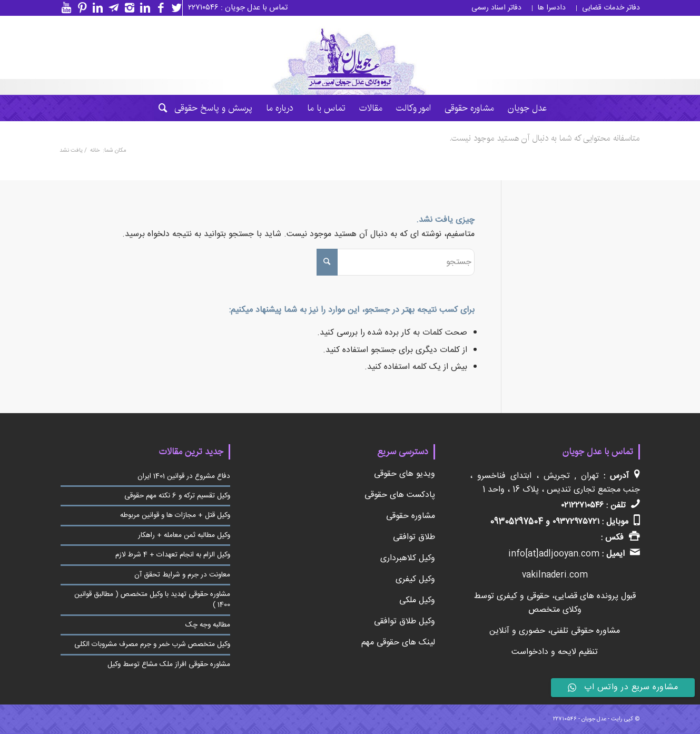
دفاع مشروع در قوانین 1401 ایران (184, 476)
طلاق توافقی (414, 537)
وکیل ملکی (417, 600)
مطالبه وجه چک (208, 625)
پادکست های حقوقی (400, 495)
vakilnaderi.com (555, 575)
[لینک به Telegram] (111, 8)
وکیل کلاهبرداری (408, 558)
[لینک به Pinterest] (80, 8)
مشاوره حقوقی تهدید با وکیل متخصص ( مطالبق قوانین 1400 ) (152, 600)
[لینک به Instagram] (127, 8)
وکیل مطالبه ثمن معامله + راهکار (184, 535)
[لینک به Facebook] (159, 8)
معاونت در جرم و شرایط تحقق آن (182, 575)
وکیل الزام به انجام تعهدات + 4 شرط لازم (173, 555)
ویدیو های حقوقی (405, 474)
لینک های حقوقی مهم (398, 643)
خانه (95, 151)
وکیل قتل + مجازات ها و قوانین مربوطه (175, 515)
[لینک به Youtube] (64, 8)
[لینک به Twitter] (174, 8)
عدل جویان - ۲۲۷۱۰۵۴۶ (580, 719)
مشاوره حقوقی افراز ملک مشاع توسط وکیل (169, 664)
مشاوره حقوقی (411, 516)
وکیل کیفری (415, 579)
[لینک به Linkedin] (143, 8)
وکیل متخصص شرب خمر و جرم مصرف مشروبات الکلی (152, 644)
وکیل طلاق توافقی (405, 622)
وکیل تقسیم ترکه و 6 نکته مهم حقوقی (177, 496)
